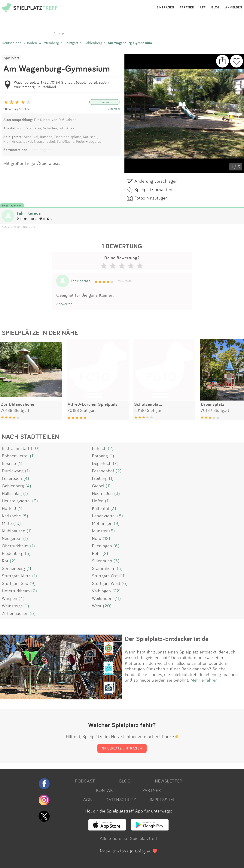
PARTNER (187, 8)
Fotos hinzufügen (151, 198)
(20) (107, 606)
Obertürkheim (15, 546)
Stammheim (104, 568)
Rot (5, 561)
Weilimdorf (102, 598)
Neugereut (12, 538)
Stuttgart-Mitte (16, 576)
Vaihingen (101, 591)
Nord (97, 538)
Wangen (10, 598)
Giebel (98, 486)
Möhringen (102, 523)
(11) (123, 576)
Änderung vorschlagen (156, 181)
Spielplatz (12, 58)
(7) (116, 463)
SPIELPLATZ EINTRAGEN (122, 748)
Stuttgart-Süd (15, 583)
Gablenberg (93, 43)
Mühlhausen (14, 531)
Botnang (100, 456)
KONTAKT (106, 790)
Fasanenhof (103, 471)
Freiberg (100, 478)
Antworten (64, 304)
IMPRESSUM (162, 800)
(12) (107, 538)
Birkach (99, 448)
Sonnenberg (13, 568)
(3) (117, 493)
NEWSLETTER (169, 781)
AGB (87, 800)
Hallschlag (12, 493)
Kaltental (101, 508)
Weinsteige (12, 606)
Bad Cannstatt (16, 448)
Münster (100, 531)
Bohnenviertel (15, 456)
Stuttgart (71, 43)
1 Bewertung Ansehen (17, 109)
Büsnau (9, 463)
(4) (26, 478)
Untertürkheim (16, 591)
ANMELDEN (234, 8)
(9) (117, 523)
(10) (17, 523)
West (97, 606)
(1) (32, 456)
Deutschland (12, 43)
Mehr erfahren (204, 680)
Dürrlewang (13, 471)
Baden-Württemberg (43, 43)
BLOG (215, 8)
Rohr (96, 553)
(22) (117, 591)
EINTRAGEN (165, 8)
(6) (116, 546)
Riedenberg (13, 553)
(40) (35, 448)
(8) (120, 516)
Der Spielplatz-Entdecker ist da (167, 639)
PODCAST (85, 781)
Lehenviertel (104, 516)
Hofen (98, 501)
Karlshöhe (11, 516)
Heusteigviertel (16, 501)
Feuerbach (12, 478)
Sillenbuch (102, 561)
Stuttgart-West (106, 583)
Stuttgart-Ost (105, 576)
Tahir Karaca (29, 213)
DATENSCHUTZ (121, 800)
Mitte (7, 523)
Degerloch (102, 463)
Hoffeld (9, 508)
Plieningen (102, 546)
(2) (111, 448)
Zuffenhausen (15, 613)
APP (203, 8)
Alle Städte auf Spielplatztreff (129, 838)
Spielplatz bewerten (153, 189)
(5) (25, 516)
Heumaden (102, 493)
